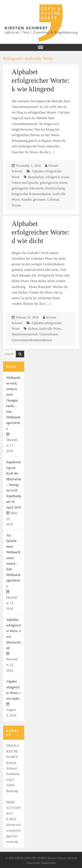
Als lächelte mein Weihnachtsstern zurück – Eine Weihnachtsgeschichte (13, 561)
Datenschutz (49, 863)
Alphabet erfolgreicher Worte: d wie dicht (40, 232)
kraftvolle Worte (50, 329)
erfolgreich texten (57, 177)
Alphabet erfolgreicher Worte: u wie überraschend (14, 634)
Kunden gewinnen (33, 199)
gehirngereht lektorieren (28, 188)
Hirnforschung (55, 188)
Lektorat (53, 199)
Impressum (34, 863)
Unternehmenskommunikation (32, 340)
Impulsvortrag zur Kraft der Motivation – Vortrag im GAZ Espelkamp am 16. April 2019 (14, 485)
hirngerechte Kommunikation (31, 194)
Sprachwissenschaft (25, 334)
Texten (16, 205)
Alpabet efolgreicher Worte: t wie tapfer (13, 690)
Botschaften (36, 177)
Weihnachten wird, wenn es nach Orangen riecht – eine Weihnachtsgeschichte (13, 403)
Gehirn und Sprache (25, 183)
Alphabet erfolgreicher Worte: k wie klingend (40, 80)
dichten (33, 329)
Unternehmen (49, 334)
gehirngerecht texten (54, 183)
